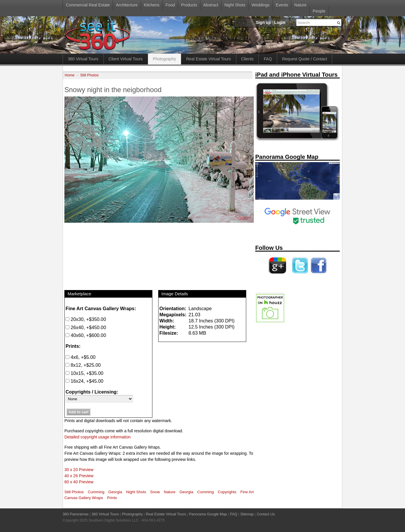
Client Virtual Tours (126, 59)
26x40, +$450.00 (86, 327)
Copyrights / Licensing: (92, 392)
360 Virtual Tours (83, 59)
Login (280, 22)
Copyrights (227, 492)
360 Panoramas (76, 514)
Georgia (115, 492)
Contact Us (266, 514)
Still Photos (89, 75)
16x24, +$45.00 (84, 381)
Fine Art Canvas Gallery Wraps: (101, 308)
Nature (300, 5)
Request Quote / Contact (304, 59)
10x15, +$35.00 (84, 373)
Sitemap (247, 514)
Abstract (211, 5)
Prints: (73, 346)
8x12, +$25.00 (83, 365)
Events (282, 5)
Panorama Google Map (208, 514)
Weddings (260, 5)
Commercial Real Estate (88, 5)
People (319, 11)
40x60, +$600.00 (86, 335)
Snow (155, 492)
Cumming (96, 492)
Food (170, 5)
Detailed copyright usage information (97, 437)
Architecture (127, 5)
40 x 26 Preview (79, 476)
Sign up (263, 22)
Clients (248, 59)
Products (189, 5)
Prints (112, 498)
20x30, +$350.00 (86, 319)
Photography (164, 59)
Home (70, 75)
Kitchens (152, 5)
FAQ (268, 59)
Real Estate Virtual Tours (209, 59)
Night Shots (235, 5)
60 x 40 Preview (79, 482)
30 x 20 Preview (79, 470)
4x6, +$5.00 (81, 357)
